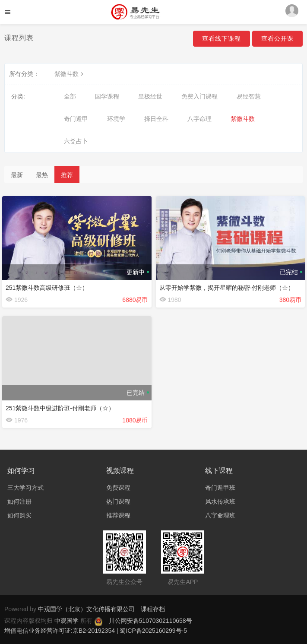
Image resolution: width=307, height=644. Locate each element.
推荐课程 (118, 515)
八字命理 (199, 119)
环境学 (116, 119)
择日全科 (156, 119)
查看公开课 (277, 38)
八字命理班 (220, 515)
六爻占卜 (76, 141)
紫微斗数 (70, 74)
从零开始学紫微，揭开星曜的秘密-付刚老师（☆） (227, 288)
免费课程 (118, 488)
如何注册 (19, 501)
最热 (42, 175)
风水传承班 (220, 501)
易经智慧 (249, 96)
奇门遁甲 (76, 119)
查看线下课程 (222, 38)
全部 (70, 96)
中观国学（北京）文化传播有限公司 (86, 609)
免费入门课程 (199, 96)
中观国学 (67, 621)
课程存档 (153, 609)
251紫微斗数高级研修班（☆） (47, 288)
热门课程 (118, 501)
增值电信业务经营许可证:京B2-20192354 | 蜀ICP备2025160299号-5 (96, 631)
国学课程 (107, 96)
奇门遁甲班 (220, 488)
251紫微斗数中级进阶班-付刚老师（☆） (60, 408)
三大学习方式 (25, 488)
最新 (17, 175)
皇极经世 (150, 96)
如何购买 (19, 515)
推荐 (67, 175)
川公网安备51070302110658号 (150, 621)
